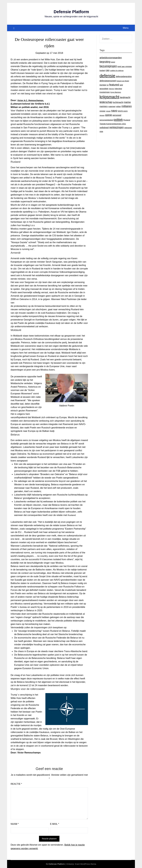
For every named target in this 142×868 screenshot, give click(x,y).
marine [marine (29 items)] (127, 102)
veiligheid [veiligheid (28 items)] (104, 127)
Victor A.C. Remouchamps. (32, 100)
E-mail (55, 824)
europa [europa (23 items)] (103, 85)
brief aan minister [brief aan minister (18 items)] (125, 66)
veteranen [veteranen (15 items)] (128, 128)
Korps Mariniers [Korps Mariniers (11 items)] (116, 92)
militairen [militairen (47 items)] (127, 106)
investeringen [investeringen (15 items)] (105, 92)
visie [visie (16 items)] (101, 131)
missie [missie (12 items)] (108, 111)
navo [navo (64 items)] (114, 111)
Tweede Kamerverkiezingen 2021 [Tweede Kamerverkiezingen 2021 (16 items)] (113, 124)
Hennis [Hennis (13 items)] (112, 89)
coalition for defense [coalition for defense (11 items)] (117, 71)
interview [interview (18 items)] (118, 89)
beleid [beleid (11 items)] (113, 62)
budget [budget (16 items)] (102, 71)
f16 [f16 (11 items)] (108, 85)
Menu (126, 28)
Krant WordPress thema (85, 864)
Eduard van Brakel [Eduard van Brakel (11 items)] (123, 81)
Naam (15, 824)
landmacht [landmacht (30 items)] (125, 97)
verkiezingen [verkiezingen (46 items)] (116, 127)
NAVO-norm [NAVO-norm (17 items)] (123, 111)
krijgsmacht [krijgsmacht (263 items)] (109, 97)
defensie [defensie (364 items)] (107, 76)
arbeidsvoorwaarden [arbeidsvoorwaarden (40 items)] (111, 58)
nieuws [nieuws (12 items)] (102, 115)
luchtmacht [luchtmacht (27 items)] (118, 102)
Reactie (16, 784)
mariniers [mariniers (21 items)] (104, 106)
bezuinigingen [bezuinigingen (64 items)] (108, 66)
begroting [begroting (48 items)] (105, 62)
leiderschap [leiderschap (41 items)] (106, 102)
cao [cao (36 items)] (107, 70)
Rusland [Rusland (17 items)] (127, 120)
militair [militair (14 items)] (118, 107)
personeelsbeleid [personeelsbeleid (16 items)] (106, 120)
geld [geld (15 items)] (121, 85)
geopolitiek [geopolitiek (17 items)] (104, 89)
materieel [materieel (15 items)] (112, 107)
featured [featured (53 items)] (114, 85)
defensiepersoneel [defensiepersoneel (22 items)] (108, 81)
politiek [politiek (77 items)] (118, 120)
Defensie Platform (71, 12)
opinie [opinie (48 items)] (108, 115)
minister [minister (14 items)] (103, 111)
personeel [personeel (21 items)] (117, 115)
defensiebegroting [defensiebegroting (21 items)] (124, 76)
